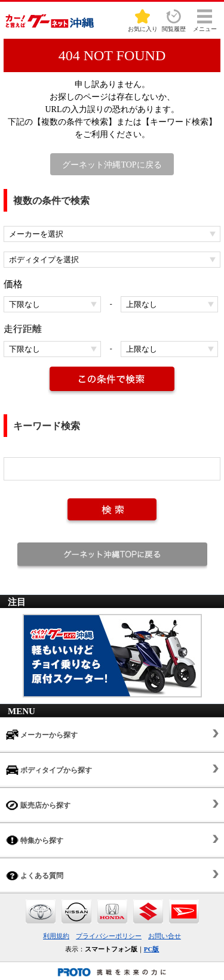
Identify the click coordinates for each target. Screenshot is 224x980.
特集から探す (35, 840)
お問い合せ (165, 936)
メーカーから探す (42, 735)
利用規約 (56, 936)
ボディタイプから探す (49, 770)
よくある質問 (35, 875)
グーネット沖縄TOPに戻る (112, 165)
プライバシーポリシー (109, 936)
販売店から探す (38, 805)
